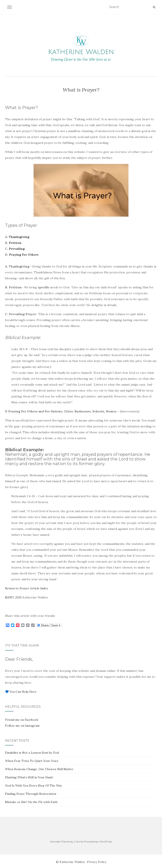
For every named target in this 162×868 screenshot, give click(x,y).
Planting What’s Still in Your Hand (29, 777)
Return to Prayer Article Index (26, 588)
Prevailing (17, 249)
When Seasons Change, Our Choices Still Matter (39, 769)
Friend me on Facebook (22, 720)
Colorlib (79, 842)
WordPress (106, 842)
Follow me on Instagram (22, 726)
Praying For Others (24, 255)
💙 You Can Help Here (21, 692)
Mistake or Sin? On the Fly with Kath (31, 802)
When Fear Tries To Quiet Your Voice (32, 761)
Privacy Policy (97, 862)
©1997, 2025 (13, 597)
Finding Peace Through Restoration (31, 794)
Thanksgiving (19, 237)
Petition (15, 243)
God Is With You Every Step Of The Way (33, 786)
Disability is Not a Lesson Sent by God (32, 753)
